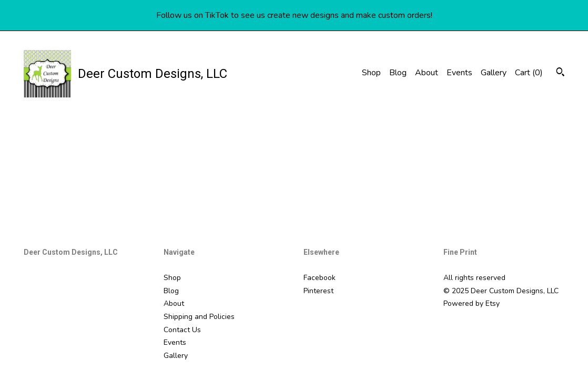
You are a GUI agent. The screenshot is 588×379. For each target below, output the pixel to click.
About (427, 73)
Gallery (494, 73)
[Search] (560, 73)
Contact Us (182, 330)
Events (459, 73)
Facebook (320, 278)
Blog (398, 73)
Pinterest (318, 291)
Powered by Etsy (472, 303)
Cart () (529, 73)
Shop (371, 73)
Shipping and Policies (199, 317)
